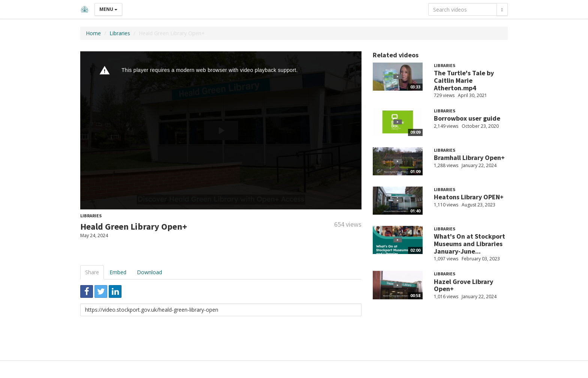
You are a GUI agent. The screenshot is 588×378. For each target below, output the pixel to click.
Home (93, 33)
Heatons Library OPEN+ (469, 197)
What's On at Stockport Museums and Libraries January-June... (469, 244)
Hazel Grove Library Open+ (463, 285)
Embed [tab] (118, 272)
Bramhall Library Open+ (469, 158)
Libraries (120, 33)
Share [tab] (92, 272)
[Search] (502, 9)
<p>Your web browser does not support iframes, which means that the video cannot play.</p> (221, 130)
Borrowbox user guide (467, 118)
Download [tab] (149, 272)
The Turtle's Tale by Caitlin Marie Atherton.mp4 (464, 80)
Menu (108, 9)
